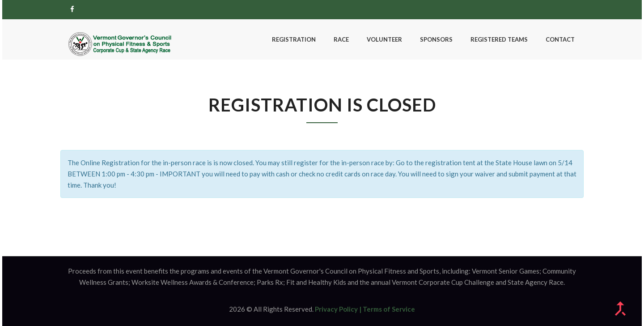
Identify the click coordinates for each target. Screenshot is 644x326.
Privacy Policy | (338, 309)
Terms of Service (389, 309)
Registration (294, 39)
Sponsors (436, 39)
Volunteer (384, 39)
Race (341, 39)
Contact (560, 39)
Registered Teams (499, 39)
